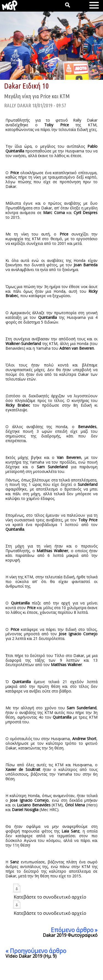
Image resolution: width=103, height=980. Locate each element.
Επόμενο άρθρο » (74, 930)
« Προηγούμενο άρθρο (36, 951)
